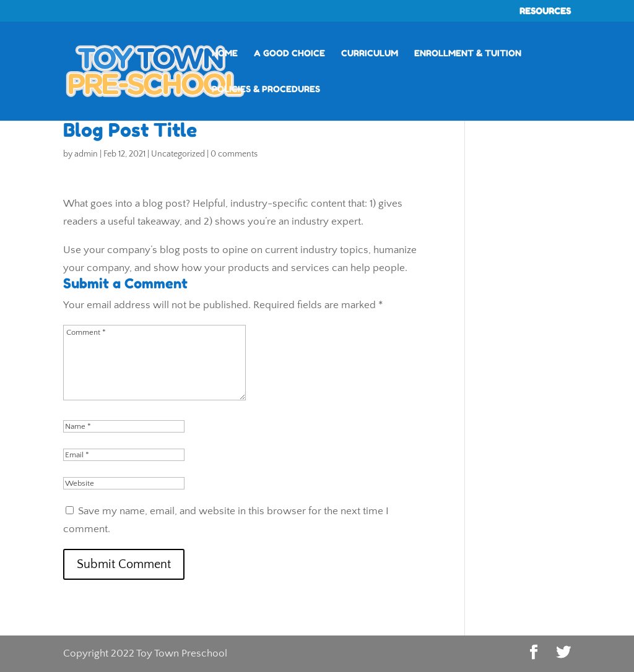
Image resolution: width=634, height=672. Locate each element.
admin (86, 154)
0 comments (234, 154)
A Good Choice (289, 54)
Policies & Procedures (266, 89)
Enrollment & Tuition (468, 54)
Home (225, 54)
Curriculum (370, 54)
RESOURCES (545, 11)
